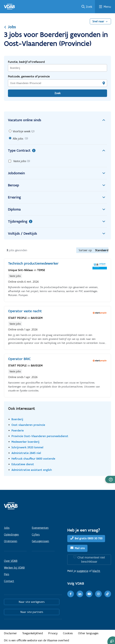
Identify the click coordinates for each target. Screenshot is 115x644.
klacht (96, 571)
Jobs (10, 27)
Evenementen (40, 528)
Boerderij (17, 419)
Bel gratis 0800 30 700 (89, 538)
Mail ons (80, 548)
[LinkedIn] (80, 594)
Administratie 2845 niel (26, 453)
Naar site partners (32, 612)
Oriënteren (11, 541)
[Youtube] (89, 594)
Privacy (53, 633)
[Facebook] (71, 594)
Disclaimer (10, 633)
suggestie (82, 571)
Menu (107, 7)
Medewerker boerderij (25, 442)
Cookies (68, 633)
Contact (9, 581)
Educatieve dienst (23, 464)
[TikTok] (108, 594)
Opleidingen (11, 535)
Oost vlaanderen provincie (28, 425)
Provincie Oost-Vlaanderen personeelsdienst (40, 436)
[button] (110, 479)
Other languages (88, 633)
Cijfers (36, 535)
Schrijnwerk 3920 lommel (27, 447)
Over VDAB (11, 561)
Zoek (89, 7)
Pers (7, 574)
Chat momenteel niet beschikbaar (91, 560)
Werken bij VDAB (14, 568)
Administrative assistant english (32, 470)
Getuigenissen (40, 541)
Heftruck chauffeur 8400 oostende (33, 459)
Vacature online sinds (57, 120)
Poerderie (18, 430)
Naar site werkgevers (32, 602)
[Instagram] (98, 594)
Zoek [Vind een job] (58, 93)
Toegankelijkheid (33, 633)
